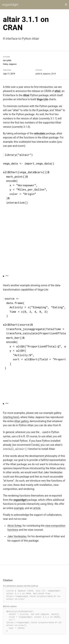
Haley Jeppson (10, 64)
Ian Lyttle (7, 61)
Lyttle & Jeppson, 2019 (46, 74)
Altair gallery (21, 421)
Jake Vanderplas (17, 535)
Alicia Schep (14, 525)
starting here (11, 417)
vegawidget (10, 5)
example (19, 507)
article (37, 507)
